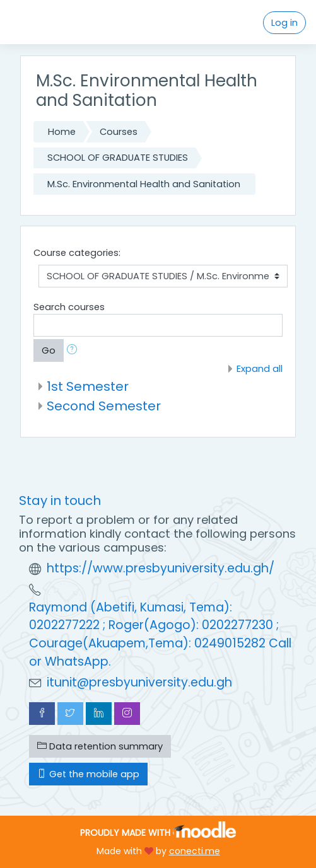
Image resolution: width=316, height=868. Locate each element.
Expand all (260, 369)
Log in (284, 23)
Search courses (69, 307)
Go (49, 350)
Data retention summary (100, 746)
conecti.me (195, 851)
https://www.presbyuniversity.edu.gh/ (161, 568)
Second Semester (104, 406)
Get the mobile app (88, 774)
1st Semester (88, 386)
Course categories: (77, 253)
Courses (119, 132)
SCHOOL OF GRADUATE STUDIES (118, 158)
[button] (74, 350)
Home (62, 132)
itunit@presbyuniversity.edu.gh (139, 682)
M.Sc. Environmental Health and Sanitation (144, 184)
